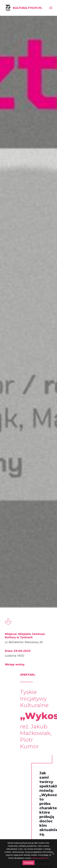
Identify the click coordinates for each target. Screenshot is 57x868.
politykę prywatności (40, 858)
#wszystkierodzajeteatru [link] (37, 542)
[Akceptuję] (53, 854)
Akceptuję (28, 863)
